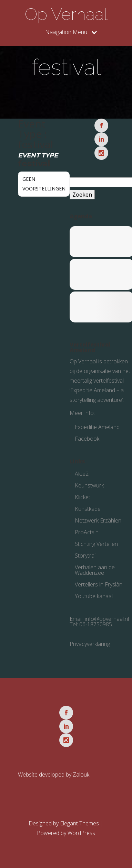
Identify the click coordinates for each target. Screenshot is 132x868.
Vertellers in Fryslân (99, 584)
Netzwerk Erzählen (98, 520)
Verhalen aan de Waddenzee (95, 570)
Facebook (87, 439)
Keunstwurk (89, 485)
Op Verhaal (66, 14)
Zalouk (81, 774)
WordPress (81, 833)
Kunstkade (88, 509)
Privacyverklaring (90, 644)
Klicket (83, 497)
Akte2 (82, 474)
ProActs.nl (87, 532)
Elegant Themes (79, 823)
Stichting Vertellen (96, 544)
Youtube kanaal (94, 596)
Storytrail (86, 556)
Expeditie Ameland (97, 427)
